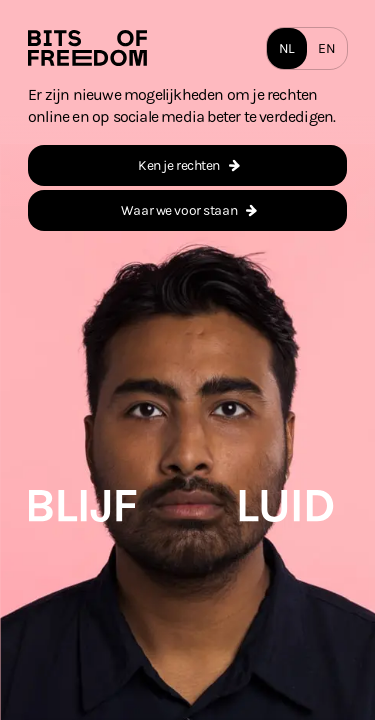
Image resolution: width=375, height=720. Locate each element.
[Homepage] (87, 48)
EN (326, 48)
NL (287, 48)
